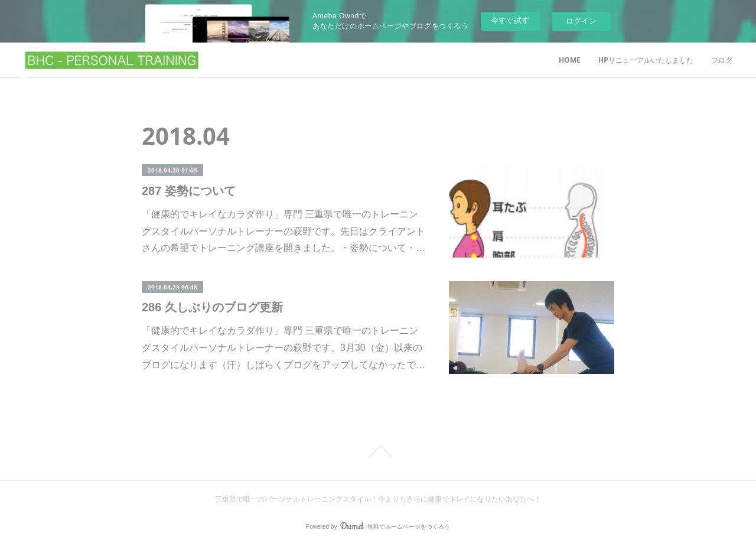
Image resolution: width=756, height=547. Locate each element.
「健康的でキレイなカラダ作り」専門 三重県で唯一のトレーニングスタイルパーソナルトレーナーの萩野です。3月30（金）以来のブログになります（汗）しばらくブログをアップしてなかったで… (283, 348)
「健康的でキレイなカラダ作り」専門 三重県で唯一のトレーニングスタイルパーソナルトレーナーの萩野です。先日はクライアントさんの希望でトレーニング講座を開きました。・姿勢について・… (283, 231)
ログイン (581, 21)
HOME (570, 60)
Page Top (378, 451)
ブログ (722, 60)
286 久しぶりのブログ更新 (212, 307)
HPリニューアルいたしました (646, 60)
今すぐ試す (510, 20)
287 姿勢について (189, 191)
